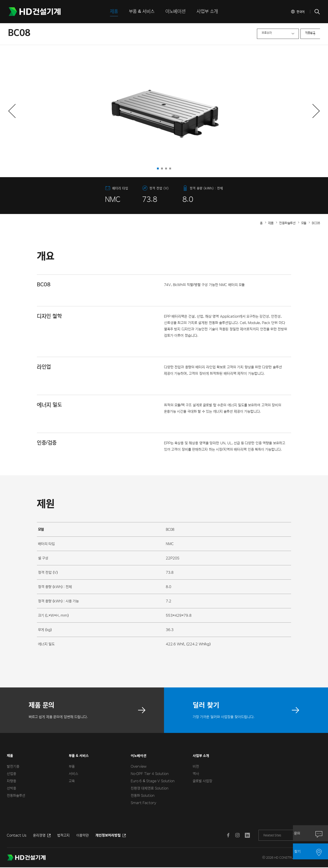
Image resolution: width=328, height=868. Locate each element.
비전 (196, 766)
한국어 (301, 12)
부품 (72, 766)
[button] (12, 111)
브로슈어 (240, 34)
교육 (72, 781)
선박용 (12, 788)
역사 (196, 774)
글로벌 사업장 (202, 781)
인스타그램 (236, 835)
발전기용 (13, 766)
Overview (139, 766)
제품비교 (286, 34)
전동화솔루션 (16, 795)
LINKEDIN (246, 835)
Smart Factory (143, 803)
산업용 (12, 774)
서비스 (73, 774)
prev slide (84, 111)
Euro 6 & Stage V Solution (153, 781)
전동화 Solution (143, 795)
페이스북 (227, 835)
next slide (244, 111)
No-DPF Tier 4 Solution (150, 774)
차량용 (12, 781)
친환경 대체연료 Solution (150, 788)
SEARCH (317, 12)
